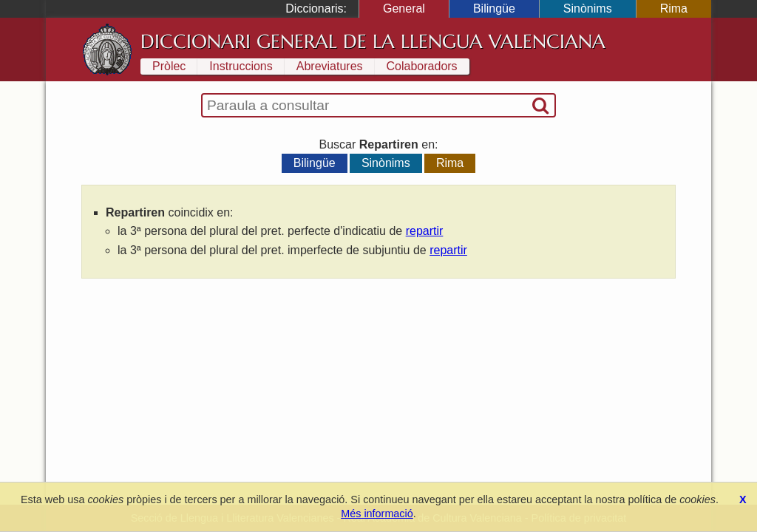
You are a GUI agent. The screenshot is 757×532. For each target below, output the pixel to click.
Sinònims (588, 8)
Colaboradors (422, 66)
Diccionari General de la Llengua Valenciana (373, 41)
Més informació (377, 514)
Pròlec (169, 66)
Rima (674, 8)
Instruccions (241, 66)
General (404, 8)
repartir (425, 231)
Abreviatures (330, 66)
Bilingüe (494, 8)
